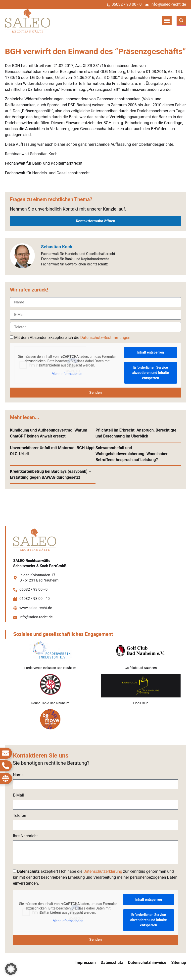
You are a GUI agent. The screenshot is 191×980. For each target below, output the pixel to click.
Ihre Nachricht (25, 836)
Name (18, 775)
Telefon (20, 816)
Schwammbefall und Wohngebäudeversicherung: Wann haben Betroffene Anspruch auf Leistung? (132, 454)
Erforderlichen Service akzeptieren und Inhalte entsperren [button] (151, 373)
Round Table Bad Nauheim (50, 703)
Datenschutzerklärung (103, 871)
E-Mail (18, 795)
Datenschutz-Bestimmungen (105, 338)
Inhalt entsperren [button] (151, 352)
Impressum (86, 962)
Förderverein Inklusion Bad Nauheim (50, 668)
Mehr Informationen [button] (67, 374)
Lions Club (141, 703)
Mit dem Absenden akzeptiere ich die (72, 338)
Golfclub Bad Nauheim (141, 668)
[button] (167, 20)
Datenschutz (112, 962)
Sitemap (179, 962)
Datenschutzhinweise (147, 962)
